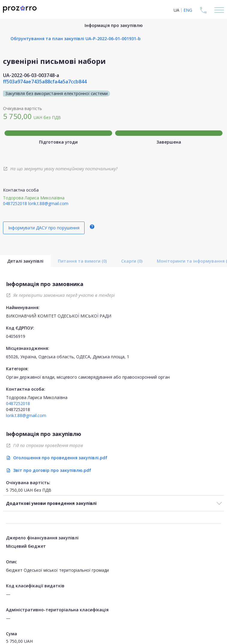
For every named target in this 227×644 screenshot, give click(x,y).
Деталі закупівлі (25, 261)
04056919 (16, 336)
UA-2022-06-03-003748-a (31, 75)
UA (176, 10)
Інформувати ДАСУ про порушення (44, 228)
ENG (188, 10)
